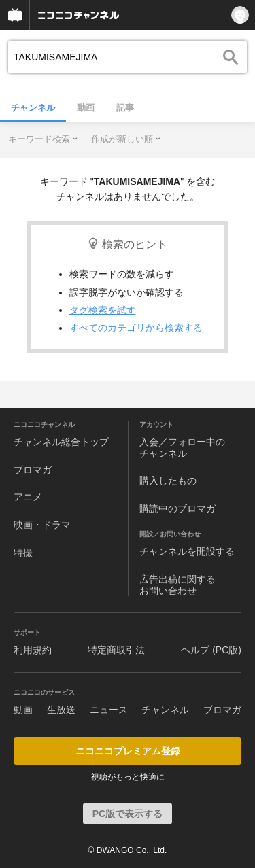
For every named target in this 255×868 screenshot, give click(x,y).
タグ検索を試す (103, 310)
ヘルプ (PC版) (211, 650)
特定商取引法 (116, 650)
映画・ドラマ (42, 525)
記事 (125, 108)
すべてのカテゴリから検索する (136, 328)
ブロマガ (33, 470)
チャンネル (33, 108)
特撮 (23, 553)
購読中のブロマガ (177, 508)
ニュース (109, 710)
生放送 (61, 710)
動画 (86, 108)
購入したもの (168, 481)
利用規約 (33, 650)
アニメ (28, 497)
